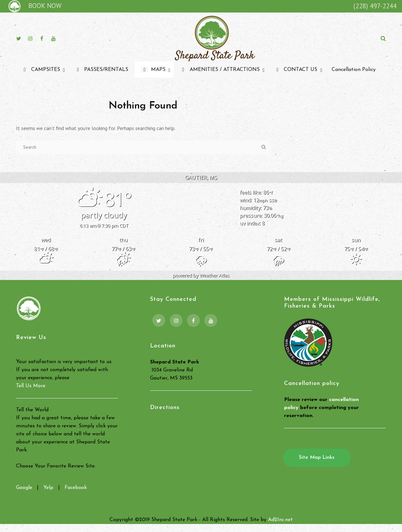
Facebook (76, 488)
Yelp (48, 488)
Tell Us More (31, 386)
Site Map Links (317, 458)
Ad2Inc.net (280, 520)
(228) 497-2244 (375, 6)
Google (24, 488)
